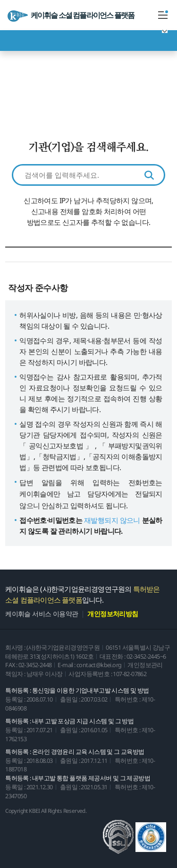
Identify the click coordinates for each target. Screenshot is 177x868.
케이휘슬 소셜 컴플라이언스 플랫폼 (71, 16)
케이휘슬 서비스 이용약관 (42, 614)
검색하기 (149, 175)
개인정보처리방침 (113, 614)
